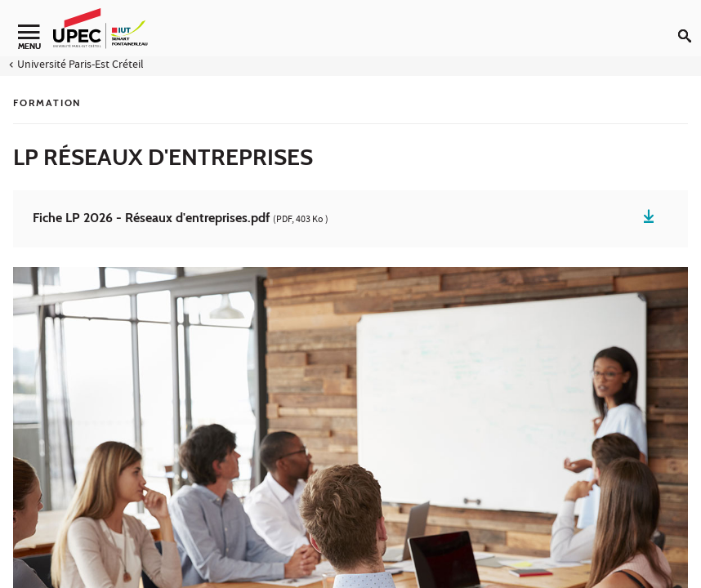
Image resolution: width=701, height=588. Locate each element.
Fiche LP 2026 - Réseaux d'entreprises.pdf (181, 219)
